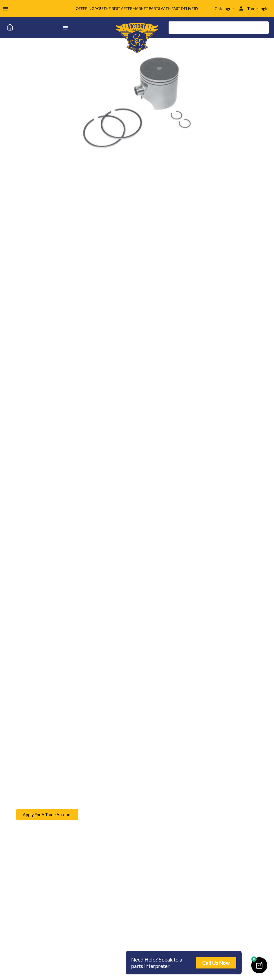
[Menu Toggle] (5, 9)
